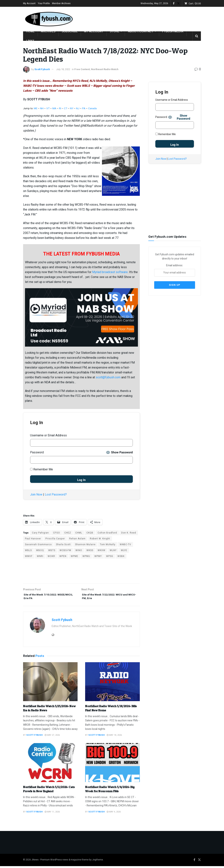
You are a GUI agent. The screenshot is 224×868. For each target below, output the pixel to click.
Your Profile (44, 3)
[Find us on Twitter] (199, 862)
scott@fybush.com (108, 377)
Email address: (175, 269)
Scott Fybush (42, 69)
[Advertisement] (157, 18)
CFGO (57, 533)
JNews (35, 862)
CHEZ (68, 533)
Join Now (36, 495)
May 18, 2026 (114, 737)
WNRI (40, 556)
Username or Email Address (48, 435)
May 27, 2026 (52, 737)
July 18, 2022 (63, 69)
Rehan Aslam (77, 539)
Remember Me (42, 469)
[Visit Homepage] (49, 19)
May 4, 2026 (114, 814)
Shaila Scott (63, 544)
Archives (48, 31)
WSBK (121, 556)
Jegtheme (98, 862)
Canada (92, 108)
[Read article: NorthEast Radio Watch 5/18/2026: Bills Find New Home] (112, 684)
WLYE (124, 550)
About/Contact (141, 31)
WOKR (51, 556)
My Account (29, 3)
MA (54, 108)
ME (36, 108)
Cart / (195, 4)
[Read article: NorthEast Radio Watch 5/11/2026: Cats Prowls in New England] (50, 764)
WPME (74, 556)
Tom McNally (108, 544)
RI (60, 108)
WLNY (113, 550)
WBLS (28, 550)
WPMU (86, 556)
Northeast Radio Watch (105, 69)
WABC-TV (125, 544)
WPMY (98, 556)
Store (115, 31)
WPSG (110, 556)
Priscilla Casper (55, 539)
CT (66, 108)
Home (30, 31)
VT (48, 108)
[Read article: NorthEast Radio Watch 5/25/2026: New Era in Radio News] (50, 684)
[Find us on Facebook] (194, 862)
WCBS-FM (65, 550)
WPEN (63, 556)
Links (30, 41)
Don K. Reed (129, 533)
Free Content (82, 69)
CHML (79, 533)
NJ (78, 108)
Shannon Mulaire (85, 544)
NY (72, 108)
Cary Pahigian (40, 533)
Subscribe (70, 31)
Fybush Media (173, 31)
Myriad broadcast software (110, 272)
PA (84, 108)
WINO (79, 550)
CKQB (90, 533)
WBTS (52, 550)
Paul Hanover (33, 539)
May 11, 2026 (52, 814)
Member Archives (61, 3)
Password (37, 452)
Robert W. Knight (100, 539)
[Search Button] (197, 36)
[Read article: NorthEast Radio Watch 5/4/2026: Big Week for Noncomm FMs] (112, 764)
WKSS (90, 550)
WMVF (29, 556)
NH (42, 108)
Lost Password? (56, 495)
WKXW (101, 550)
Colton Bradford (107, 533)
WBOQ (40, 550)
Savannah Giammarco (38, 544)
